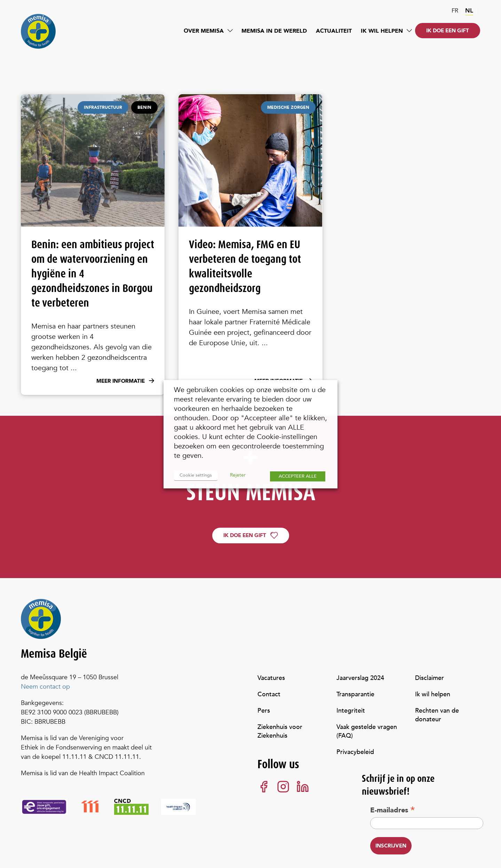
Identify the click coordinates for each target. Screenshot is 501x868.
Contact (269, 694)
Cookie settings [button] (196, 475)
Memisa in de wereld (274, 31)
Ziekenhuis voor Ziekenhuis (280, 731)
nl (469, 11)
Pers (264, 711)
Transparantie (355, 694)
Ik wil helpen (382, 31)
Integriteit (351, 711)
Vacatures (271, 678)
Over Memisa (204, 31)
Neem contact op (45, 687)
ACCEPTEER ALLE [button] (298, 476)
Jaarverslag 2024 (360, 678)
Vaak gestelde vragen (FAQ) (367, 731)
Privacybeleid (355, 752)
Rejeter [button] (238, 475)
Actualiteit (334, 31)
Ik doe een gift (448, 31)
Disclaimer (430, 678)
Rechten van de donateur (437, 715)
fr (455, 11)
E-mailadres (393, 810)
